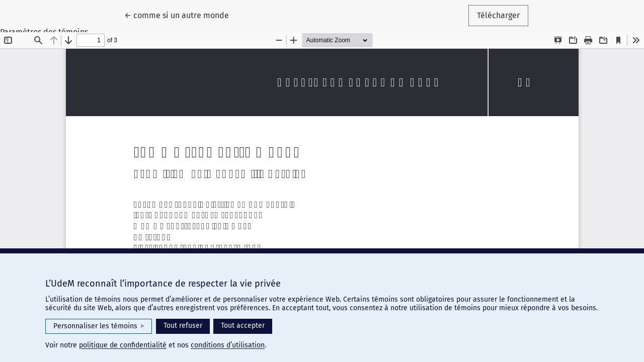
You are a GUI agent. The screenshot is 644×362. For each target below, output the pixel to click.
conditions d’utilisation (228, 345)
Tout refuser (183, 326)
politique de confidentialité (123, 345)
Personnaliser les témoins (99, 326)
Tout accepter (243, 326)
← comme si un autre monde (181, 15)
